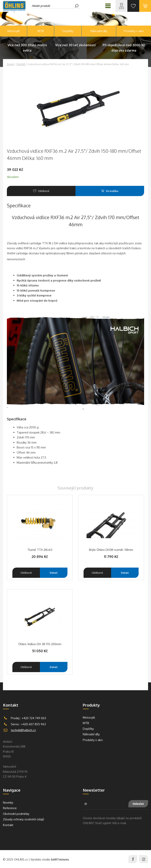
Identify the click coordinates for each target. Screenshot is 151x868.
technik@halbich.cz (23, 730)
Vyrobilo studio (50, 859)
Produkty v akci (134, 31)
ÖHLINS (21, 64)
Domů (10, 64)
